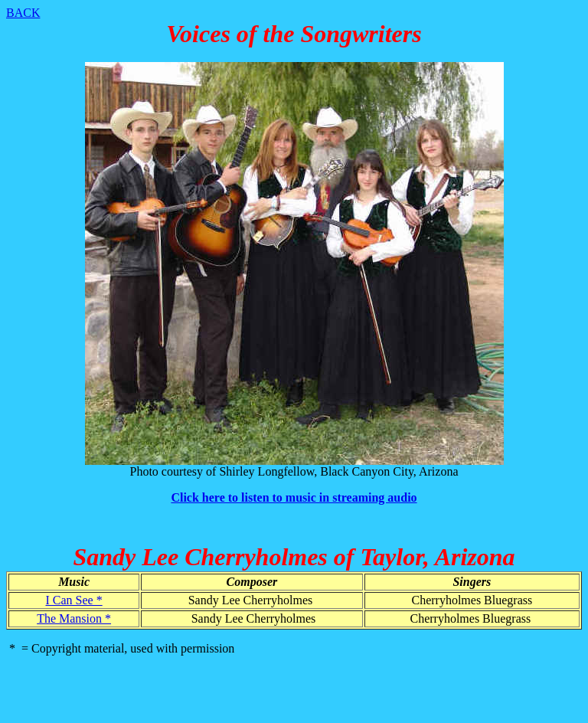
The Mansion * (74, 618)
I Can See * (73, 600)
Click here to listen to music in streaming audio (294, 497)
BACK (23, 13)
